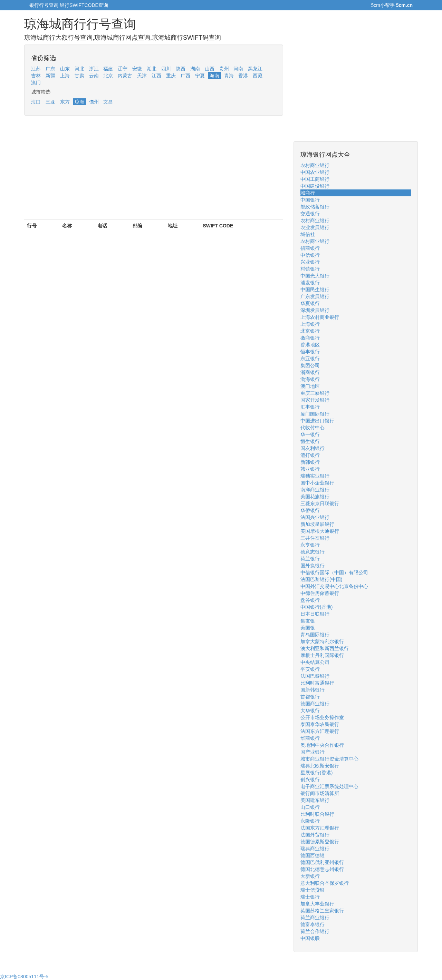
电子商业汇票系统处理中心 (329, 786)
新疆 (50, 76)
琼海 (79, 102)
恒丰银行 (310, 352)
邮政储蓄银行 (315, 207)
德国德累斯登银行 (320, 842)
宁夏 (200, 76)
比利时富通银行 (317, 683)
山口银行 (310, 807)
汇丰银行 (310, 407)
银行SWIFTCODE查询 (84, 5)
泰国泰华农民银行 (320, 724)
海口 (36, 102)
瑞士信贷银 (313, 890)
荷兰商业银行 (315, 918)
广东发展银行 (315, 296)
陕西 (181, 69)
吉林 (36, 76)
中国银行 (310, 200)
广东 (50, 69)
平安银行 (310, 669)
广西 (185, 76)
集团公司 (310, 365)
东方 (65, 102)
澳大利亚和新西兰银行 (325, 648)
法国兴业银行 (315, 517)
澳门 (36, 82)
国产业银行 (313, 752)
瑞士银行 (310, 897)
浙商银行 (310, 372)
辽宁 (123, 69)
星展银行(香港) (316, 773)
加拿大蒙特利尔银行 (322, 641)
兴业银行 (310, 262)
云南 (94, 76)
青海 (229, 76)
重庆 (171, 76)
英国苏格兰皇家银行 (322, 911)
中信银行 (310, 255)
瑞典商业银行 (315, 849)
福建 (108, 69)
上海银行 (310, 324)
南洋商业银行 (315, 490)
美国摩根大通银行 (320, 531)
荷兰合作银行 (315, 931)
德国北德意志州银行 (322, 869)
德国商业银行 (315, 704)
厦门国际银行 (315, 414)
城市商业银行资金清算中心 (329, 759)
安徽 (137, 69)
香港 (243, 76)
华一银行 (310, 434)
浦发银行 (310, 283)
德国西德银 (313, 855)
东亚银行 (310, 359)
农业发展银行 (315, 227)
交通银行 (310, 214)
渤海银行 (310, 379)
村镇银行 (310, 269)
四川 (166, 69)
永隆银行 (310, 821)
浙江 (94, 69)
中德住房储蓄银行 (320, 593)
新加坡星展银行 (317, 524)
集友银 (308, 621)
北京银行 (310, 331)
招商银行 (310, 248)
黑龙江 (255, 69)
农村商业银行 (315, 165)
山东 (65, 69)
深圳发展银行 (315, 310)
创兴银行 (310, 780)
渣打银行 (310, 455)
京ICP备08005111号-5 (24, 977)
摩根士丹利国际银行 (322, 655)
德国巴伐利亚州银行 (322, 862)
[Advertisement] (154, 171)
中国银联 (310, 938)
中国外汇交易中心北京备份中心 (334, 586)
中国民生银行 (315, 290)
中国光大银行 (315, 276)
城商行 (308, 193)
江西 (156, 76)
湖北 (152, 69)
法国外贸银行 (315, 835)
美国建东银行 (315, 800)
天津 (142, 76)
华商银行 (310, 738)
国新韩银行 (313, 690)
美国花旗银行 (315, 497)
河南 (238, 69)
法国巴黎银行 (315, 676)
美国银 (308, 628)
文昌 (108, 102)
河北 (79, 69)
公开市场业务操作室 (322, 717)
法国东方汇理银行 (320, 731)
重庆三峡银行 (315, 393)
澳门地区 (310, 386)
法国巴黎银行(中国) (321, 579)
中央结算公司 (315, 662)
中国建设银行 (315, 186)
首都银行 (310, 697)
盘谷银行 (310, 600)
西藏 (258, 76)
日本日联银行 (315, 614)
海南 (214, 76)
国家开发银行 (315, 400)
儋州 (94, 102)
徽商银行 (310, 338)
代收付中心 (313, 428)
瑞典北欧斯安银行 (320, 766)
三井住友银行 (315, 538)
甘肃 (79, 76)
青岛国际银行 (315, 635)
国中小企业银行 (317, 483)
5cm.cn (404, 5)
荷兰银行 (310, 559)
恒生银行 (310, 441)
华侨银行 (310, 510)
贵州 (224, 69)
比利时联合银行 (317, 814)
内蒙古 (125, 76)
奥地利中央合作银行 (322, 745)
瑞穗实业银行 (315, 476)
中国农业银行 (315, 172)
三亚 (50, 102)
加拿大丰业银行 (317, 904)
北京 (108, 76)
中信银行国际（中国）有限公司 (334, 572)
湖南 (195, 69)
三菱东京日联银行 (320, 503)
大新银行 (310, 876)
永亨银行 (310, 545)
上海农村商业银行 (320, 317)
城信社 (308, 234)
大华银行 (310, 710)
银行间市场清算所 (320, 793)
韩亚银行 (310, 469)
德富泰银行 (313, 924)
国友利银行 (313, 448)
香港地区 (310, 345)
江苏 (36, 69)
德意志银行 (313, 552)
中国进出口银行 (317, 421)
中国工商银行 (315, 179)
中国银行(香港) (316, 607)
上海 (65, 76)
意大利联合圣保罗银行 (325, 883)
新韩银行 (310, 462)
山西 (210, 69)
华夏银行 (310, 303)
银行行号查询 (44, 5)
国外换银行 (313, 566)
